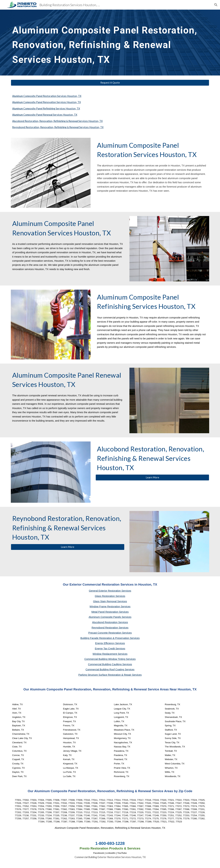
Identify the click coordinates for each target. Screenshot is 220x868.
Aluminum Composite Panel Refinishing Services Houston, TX (46, 109)
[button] (216, 5)
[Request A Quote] (110, 83)
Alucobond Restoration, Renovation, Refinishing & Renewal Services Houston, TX (57, 121)
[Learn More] (152, 477)
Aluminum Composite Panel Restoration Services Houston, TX (47, 96)
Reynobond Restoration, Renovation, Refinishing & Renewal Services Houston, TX (58, 127)
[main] (110, 43)
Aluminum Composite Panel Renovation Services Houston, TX (46, 102)
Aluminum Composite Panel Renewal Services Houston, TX (45, 115)
